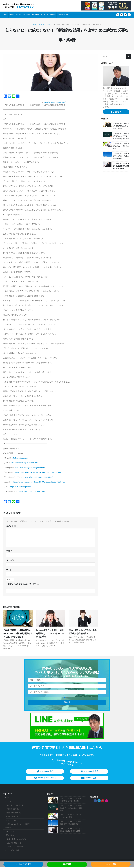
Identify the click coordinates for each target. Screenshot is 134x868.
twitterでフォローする (45, 782)
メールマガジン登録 (63, 15)
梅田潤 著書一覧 (13, 810)
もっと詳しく (116, 112)
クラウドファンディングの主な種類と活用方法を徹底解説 (121, 156)
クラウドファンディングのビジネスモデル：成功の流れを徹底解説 (121, 136)
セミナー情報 (111, 864)
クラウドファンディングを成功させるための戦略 (121, 146)
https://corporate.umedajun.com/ (32, 491)
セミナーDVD (12, 821)
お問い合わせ (36, 15)
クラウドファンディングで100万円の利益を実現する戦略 (121, 126)
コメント (11, 526)
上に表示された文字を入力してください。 (23, 584)
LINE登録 (67, 864)
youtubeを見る (89, 782)
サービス (12, 15)
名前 (9, 551)
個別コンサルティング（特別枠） (19, 825)
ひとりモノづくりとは (15, 806)
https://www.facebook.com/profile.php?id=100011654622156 (39, 472)
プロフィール (27, 15)
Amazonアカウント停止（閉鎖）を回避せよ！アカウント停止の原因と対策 (51, 633)
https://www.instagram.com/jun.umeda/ (30, 468)
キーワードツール (14, 818)
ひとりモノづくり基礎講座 (48, 15)
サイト (9, 570)
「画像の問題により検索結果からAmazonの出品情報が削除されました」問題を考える (18, 633)
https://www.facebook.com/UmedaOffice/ (37, 477)
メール (10, 560)
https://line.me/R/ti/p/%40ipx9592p (24, 463)
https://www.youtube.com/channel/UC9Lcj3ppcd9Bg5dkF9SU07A (39, 482)
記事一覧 (19, 15)
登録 (67, 701)
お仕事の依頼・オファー (16, 844)
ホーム (6, 15)
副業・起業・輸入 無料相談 (17, 840)
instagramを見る (89, 776)
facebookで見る (45, 776)
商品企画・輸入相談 (14, 814)
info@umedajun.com (20, 458)
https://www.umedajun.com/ (55, 102)
